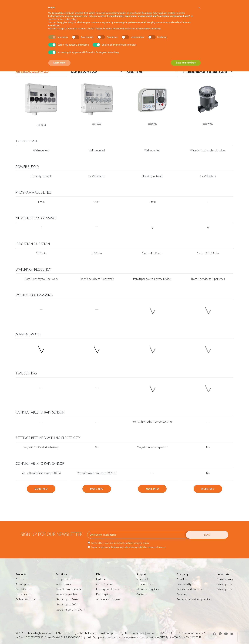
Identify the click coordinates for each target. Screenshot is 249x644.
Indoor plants (63, 584)
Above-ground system (109, 599)
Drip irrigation (23, 589)
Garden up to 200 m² (68, 605)
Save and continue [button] (186, 63)
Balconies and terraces (68, 589)
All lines (20, 579)
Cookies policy (225, 579)
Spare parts (143, 579)
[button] (199, 8)
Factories (182, 594)
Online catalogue (25, 599)
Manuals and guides (148, 589)
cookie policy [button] (70, 19)
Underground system (108, 589)
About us (182, 579)
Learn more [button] (59, 63)
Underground (23, 594)
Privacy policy (224, 584)
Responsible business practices (194, 599)
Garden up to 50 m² (67, 599)
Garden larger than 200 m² (71, 610)
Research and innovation (191, 589)
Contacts (142, 594)
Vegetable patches (67, 594)
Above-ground (24, 584)
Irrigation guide (145, 584)
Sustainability (184, 584)
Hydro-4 (101, 579)
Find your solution (66, 579)
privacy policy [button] (152, 13)
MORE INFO (41, 489)
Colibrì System (104, 584)
